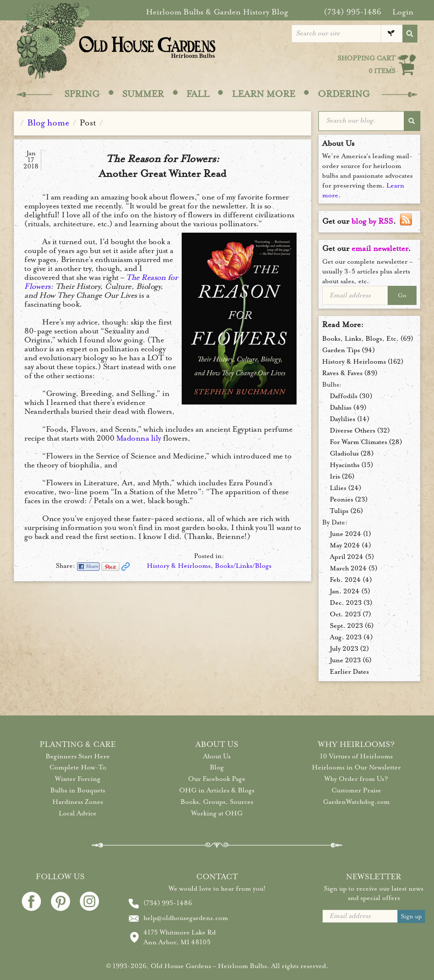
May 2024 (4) (350, 545)
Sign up (411, 916)
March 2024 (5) (354, 568)
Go (402, 295)
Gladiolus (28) (352, 453)
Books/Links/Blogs (243, 566)
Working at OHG (217, 813)
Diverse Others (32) (360, 430)
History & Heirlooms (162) (363, 362)
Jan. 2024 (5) (350, 591)
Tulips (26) (346, 511)
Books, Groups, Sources (217, 802)
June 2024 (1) (350, 534)
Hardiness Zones (78, 802)
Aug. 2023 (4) (351, 637)
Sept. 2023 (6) (352, 626)
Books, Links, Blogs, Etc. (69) (368, 339)
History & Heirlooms (179, 566)
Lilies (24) (345, 488)
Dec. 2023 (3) (351, 603)
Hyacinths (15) (351, 465)
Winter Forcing (78, 779)
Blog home (48, 123)
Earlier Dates (349, 672)
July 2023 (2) (349, 649)
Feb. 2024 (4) (351, 580)
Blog (217, 767)
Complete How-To (78, 767)
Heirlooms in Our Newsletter (356, 767)
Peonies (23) (349, 499)
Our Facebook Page (217, 779)
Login (403, 12)
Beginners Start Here (78, 756)
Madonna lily (139, 438)
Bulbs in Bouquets (78, 790)
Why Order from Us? (356, 779)
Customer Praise (356, 790)
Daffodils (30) (351, 396)
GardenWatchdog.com (356, 802)
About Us (217, 756)
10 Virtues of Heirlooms (356, 756)
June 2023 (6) (351, 660)
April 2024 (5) (352, 557)
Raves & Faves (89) (350, 373)
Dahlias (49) (348, 407)
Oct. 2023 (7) (350, 614)
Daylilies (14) (350, 419)
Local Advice (78, 813)
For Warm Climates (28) (366, 442)
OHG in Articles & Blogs (217, 790)
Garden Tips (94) (348, 350)
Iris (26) (342, 476)
